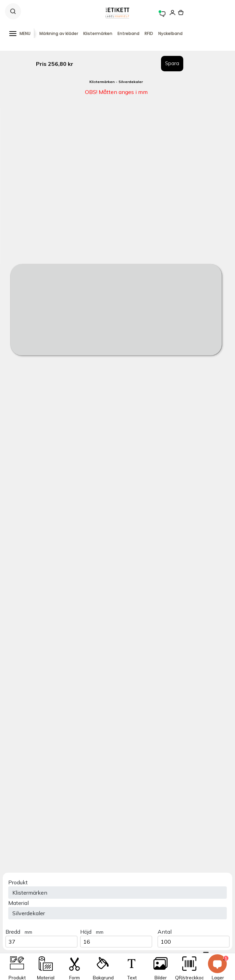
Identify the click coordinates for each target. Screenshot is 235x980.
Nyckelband (170, 33)
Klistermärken (98, 33)
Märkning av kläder (59, 33)
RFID (149, 33)
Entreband (128, 33)
